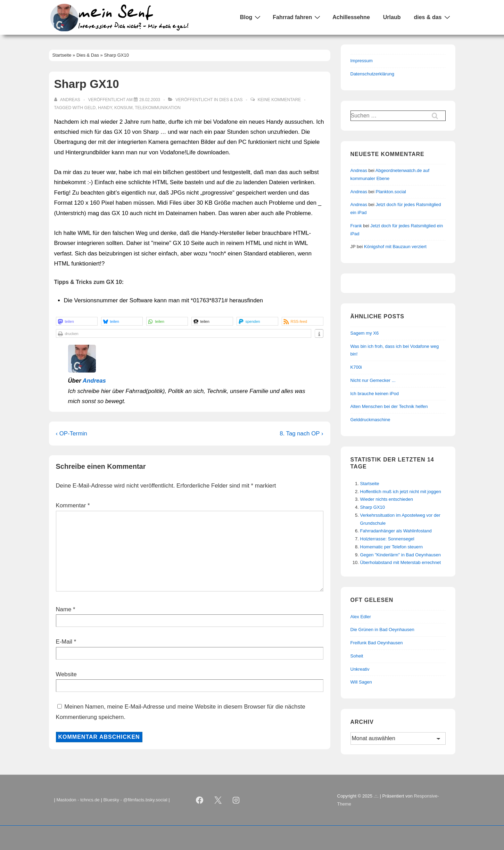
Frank (356, 226)
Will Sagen (361, 682)
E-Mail (64, 642)
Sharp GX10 (373, 507)
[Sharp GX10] (150, 100)
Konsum (123, 108)
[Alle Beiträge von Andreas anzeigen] (68, 100)
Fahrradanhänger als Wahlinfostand (396, 531)
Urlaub (392, 17)
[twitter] (218, 800)
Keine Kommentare (279, 100)
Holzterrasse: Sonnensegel (387, 539)
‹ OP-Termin (72, 434)
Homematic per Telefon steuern (391, 547)
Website (66, 674)
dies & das (433, 17)
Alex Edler (361, 617)
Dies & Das (231, 100)
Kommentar (73, 505)
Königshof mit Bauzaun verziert (395, 247)
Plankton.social (391, 192)
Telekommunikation (158, 108)
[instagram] (236, 800)
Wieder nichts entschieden (387, 499)
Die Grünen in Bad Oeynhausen (382, 630)
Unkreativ (360, 669)
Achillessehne (351, 17)
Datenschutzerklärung (372, 74)
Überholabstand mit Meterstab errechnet (401, 562)
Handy (105, 108)
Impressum (362, 61)
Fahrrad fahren (297, 17)
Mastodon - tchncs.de (78, 800)
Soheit (357, 656)
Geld (90, 108)
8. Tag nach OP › (301, 434)
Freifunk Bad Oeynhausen (377, 643)
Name (64, 609)
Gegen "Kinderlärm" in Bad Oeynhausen (401, 555)
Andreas (94, 381)
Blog (251, 17)
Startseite (370, 484)
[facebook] (200, 800)
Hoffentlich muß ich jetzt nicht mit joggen (401, 492)
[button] (77, 321)
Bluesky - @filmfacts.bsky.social (135, 800)
